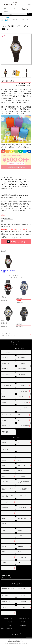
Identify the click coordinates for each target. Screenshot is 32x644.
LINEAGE (4, 563)
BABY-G (4, 552)
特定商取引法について (7, 602)
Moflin (19, 380)
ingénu (19, 448)
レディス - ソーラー (6, 402)
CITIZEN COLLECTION (23, 508)
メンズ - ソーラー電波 (22, 391)
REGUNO (4, 568)
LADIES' (7, 17)
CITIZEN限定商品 (6, 380)
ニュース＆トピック (24, 619)
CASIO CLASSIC (21, 476)
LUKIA (19, 563)
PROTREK (4, 546)
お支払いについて (21, 589)
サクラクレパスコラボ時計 (11, 19)
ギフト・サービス (21, 607)
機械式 (3, 397)
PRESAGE (4, 541)
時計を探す (24, 622)
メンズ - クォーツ (21, 386)
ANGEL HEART (5, 471)
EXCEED (4, 460)
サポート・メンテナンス (7, 607)
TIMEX (3, 530)
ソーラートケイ (21, 524)
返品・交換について (6, 596)
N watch (4, 465)
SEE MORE (17, 334)
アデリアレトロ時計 (6, 426)
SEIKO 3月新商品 (21, 374)
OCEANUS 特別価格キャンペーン (23, 409)
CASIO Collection (6, 481)
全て (3, 17)
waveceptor (20, 455)
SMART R (4, 518)
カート (14, 10)
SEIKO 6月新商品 (6, 358)
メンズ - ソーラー (6, 391)
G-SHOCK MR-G (21, 513)
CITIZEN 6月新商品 (22, 352)
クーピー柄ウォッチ (6, 508)
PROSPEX (20, 541)
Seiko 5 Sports (21, 536)
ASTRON (4, 443)
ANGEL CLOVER (21, 465)
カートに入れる (16, 242)
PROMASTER (21, 546)
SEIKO (19, 415)
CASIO (19, 420)
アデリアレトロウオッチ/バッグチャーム (8, 449)
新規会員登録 (5, 11)
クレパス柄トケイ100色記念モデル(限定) (8, 496)
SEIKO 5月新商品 (6, 363)
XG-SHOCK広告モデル (7, 386)
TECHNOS (20, 530)
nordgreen (4, 536)
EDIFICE (19, 460)
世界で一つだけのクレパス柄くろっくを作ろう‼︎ (23, 489)
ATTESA (19, 443)
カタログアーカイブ (6, 613)
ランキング (8, 625)
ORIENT (4, 476)
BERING (19, 552)
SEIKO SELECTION (22, 518)
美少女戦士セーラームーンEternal (8, 524)
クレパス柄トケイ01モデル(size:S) (23, 482)
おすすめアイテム (8, 619)
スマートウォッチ (6, 408)
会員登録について (21, 596)
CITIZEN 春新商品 (6, 352)
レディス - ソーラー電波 (23, 402)
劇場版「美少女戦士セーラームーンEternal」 (8, 432)
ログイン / (5, 10)
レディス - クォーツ (22, 397)
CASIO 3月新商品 (6, 374)
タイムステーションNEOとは (8, 628)
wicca (3, 455)
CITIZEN (4, 420)
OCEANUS (20, 471)
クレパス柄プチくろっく (7, 502)
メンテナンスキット (22, 557)
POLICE (4, 557)
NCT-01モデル (5, 21)
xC (18, 502)
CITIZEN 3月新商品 (22, 369)
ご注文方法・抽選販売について (8, 589)
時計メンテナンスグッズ (7, 415)
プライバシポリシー (22, 602)
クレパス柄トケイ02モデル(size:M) (8, 489)
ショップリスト (8, 622)
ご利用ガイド (24, 625)
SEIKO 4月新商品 (6, 369)
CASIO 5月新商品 (21, 358)
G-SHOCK (4, 513)
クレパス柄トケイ (23, 19)
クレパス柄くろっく (22, 495)
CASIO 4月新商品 (21, 363)
